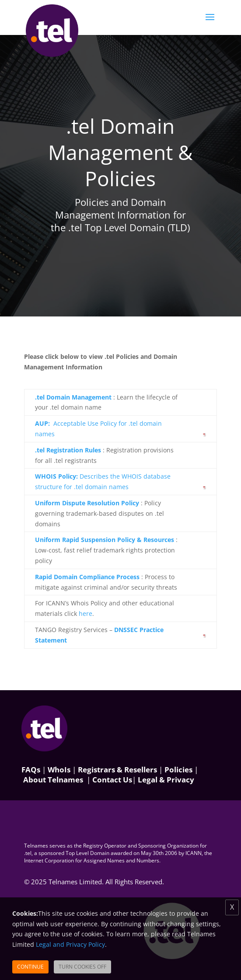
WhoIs (59, 770)
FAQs (31, 770)
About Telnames (53, 780)
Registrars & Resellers (117, 770)
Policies (178, 770)
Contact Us (112, 780)
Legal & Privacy (166, 780)
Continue (30, 967)
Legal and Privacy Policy (70, 944)
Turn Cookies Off (82, 967)
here (86, 613)
